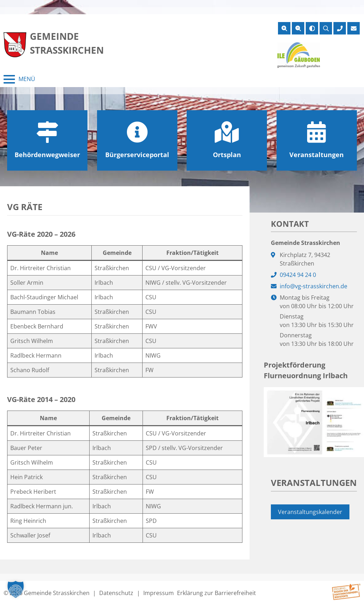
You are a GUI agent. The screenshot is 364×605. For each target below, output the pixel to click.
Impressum (159, 593)
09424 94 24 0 (298, 275)
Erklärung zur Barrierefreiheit (216, 593)
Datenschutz (116, 593)
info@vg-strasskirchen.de (314, 286)
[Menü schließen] (19, 79)
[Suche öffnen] (326, 28)
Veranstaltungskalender (310, 512)
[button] (16, 589)
